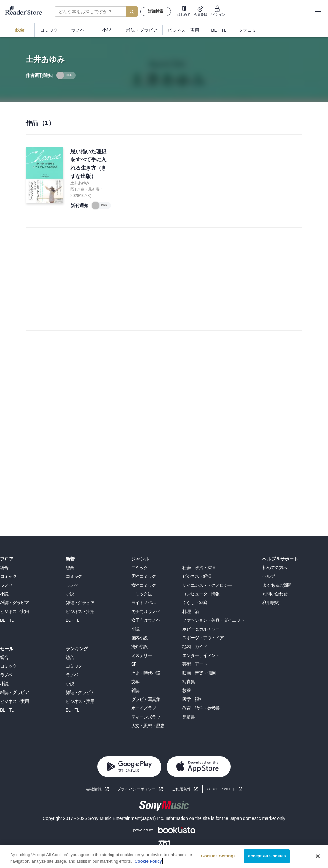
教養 (186, 690)
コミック (8, 576)
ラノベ (6, 585)
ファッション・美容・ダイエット (213, 620)
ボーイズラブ (144, 708)
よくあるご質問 (277, 585)
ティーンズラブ (146, 717)
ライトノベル (144, 603)
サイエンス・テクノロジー (207, 585)
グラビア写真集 (146, 699)
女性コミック (144, 585)
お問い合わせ (275, 594)
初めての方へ (275, 568)
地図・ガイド (195, 646)
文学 (135, 682)
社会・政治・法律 (199, 568)
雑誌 (135, 690)
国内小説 (140, 638)
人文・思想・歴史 (148, 726)
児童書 (189, 717)
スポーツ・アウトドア (203, 638)
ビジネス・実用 (14, 611)
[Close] (318, 856)
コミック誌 (142, 594)
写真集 (189, 682)
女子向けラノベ (146, 620)
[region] (164, 857)
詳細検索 (156, 11)
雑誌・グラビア (14, 603)
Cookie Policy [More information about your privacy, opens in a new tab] (148, 861)
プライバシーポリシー (136, 789)
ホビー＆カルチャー (201, 629)
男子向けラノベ (146, 611)
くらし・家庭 (195, 603)
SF (134, 664)
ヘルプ (269, 576)
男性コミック (144, 576)
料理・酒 (191, 611)
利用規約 (271, 603)
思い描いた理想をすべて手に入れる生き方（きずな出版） (88, 164)
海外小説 (140, 646)
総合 (4, 568)
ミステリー (142, 655)
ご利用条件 (181, 789)
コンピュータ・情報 (201, 594)
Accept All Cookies (267, 856)
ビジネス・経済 (197, 576)
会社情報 (94, 789)
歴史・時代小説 (146, 673)
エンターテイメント (201, 655)
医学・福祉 (193, 699)
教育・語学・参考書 (201, 708)
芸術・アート (195, 664)
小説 (4, 594)
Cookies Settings (221, 789)
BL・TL (7, 620)
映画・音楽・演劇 (199, 673)
